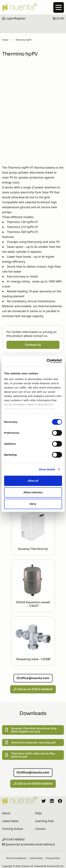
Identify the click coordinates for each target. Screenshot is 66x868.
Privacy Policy (53, 858)
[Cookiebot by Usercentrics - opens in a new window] (47, 361)
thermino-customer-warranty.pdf (30, 743)
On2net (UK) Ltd (55, 866)
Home (5, 40)
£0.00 (58, 18)
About (6, 813)
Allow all (33, 481)
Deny (33, 504)
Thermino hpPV (24, 40)
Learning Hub (44, 821)
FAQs (39, 813)
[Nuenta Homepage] (33, 7)
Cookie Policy (36, 858)
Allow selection (33, 492)
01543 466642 (15, 839)
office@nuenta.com (33, 678)
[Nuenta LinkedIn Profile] (52, 801)
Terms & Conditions (16, 858)
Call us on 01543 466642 (33, 689)
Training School (13, 829)
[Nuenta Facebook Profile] (60, 801)
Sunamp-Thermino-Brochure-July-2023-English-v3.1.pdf (31, 730)
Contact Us (33, 345)
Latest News (10, 821)
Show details (47, 469)
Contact (40, 829)
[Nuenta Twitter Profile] (44, 801)
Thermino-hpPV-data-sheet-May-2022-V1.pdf (30, 755)
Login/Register (14, 18)
